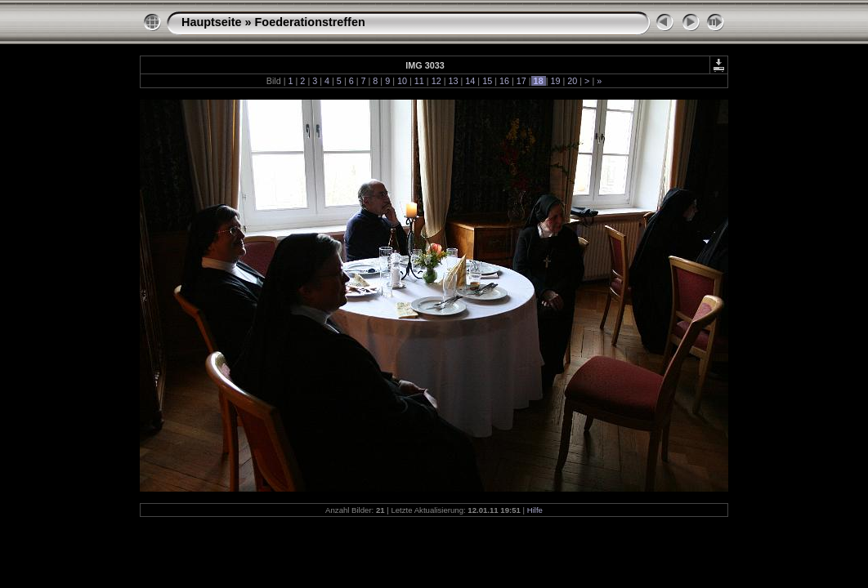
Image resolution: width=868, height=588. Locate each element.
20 (572, 81)
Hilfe (535, 510)
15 (487, 81)
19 (555, 81)
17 (521, 81)
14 (470, 81)
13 (453, 81)
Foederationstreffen (310, 22)
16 (504, 81)
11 (419, 81)
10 (402, 81)
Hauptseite (212, 22)
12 (436, 81)
